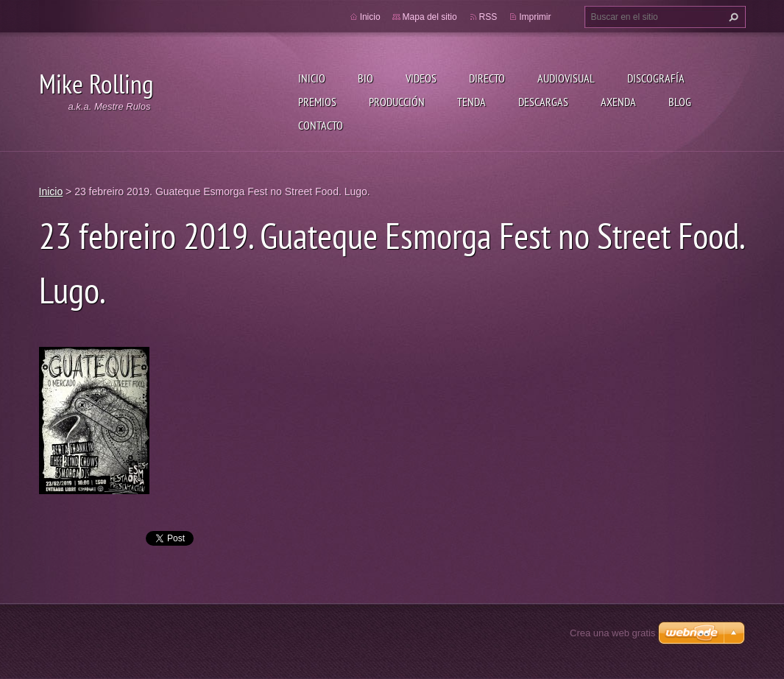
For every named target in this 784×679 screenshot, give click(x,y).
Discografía (656, 78)
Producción (397, 102)
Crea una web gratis (612, 633)
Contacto (321, 125)
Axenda (618, 102)
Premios (317, 102)
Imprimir (535, 17)
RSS (488, 17)
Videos (421, 78)
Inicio (312, 78)
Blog (680, 102)
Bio (365, 78)
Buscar (732, 17)
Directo (487, 78)
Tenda (472, 102)
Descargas (543, 102)
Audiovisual (566, 78)
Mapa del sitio (430, 17)
